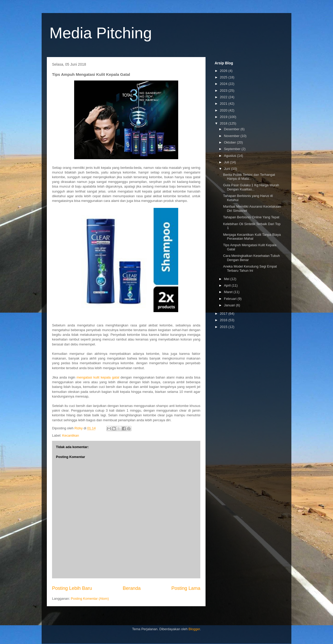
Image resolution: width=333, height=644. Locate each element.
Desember (232, 129)
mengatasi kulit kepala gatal (98, 377)
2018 (224, 123)
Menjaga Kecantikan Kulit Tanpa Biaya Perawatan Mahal (252, 237)
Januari (230, 305)
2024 (224, 84)
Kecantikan (71, 435)
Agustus (231, 156)
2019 (224, 117)
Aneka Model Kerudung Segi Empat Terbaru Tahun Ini (250, 268)
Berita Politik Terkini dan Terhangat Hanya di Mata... (249, 177)
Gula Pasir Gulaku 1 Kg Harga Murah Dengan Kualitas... (251, 187)
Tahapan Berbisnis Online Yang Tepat (251, 217)
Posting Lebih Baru (72, 588)
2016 (224, 320)
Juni (228, 169)
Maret (229, 292)
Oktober (230, 142)
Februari (231, 299)
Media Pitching (101, 33)
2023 (224, 91)
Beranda (132, 588)
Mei (227, 279)
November (232, 136)
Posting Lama (186, 588)
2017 (224, 314)
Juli (227, 162)
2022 (224, 97)
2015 (224, 327)
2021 (224, 104)
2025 (224, 77)
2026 (224, 71)
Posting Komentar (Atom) (90, 599)
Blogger (194, 629)
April (228, 285)
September (233, 149)
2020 (224, 110)
